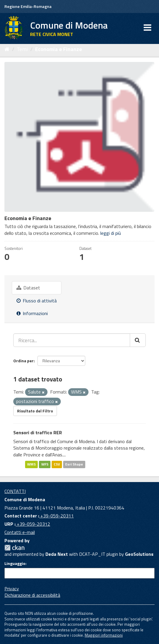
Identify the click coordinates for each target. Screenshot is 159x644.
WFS (45, 464)
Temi (22, 49)
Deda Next (57, 554)
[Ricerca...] (72, 340)
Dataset (28, 288)
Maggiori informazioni (104, 635)
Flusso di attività (37, 301)
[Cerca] (138, 340)
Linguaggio (15, 563)
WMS (31, 464)
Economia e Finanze (59, 49)
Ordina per (23, 361)
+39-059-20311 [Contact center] (56, 516)
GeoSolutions (139, 554)
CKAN (14, 548)
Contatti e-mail (20, 532)
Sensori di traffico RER (38, 432)
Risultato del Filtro (35, 411)
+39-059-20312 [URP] (33, 524)
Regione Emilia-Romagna (28, 6)
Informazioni (32, 313)
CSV (57, 464)
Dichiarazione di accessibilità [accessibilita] (32, 595)
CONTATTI (15, 491)
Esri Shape (74, 464)
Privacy (12, 589)
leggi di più (111, 233)
